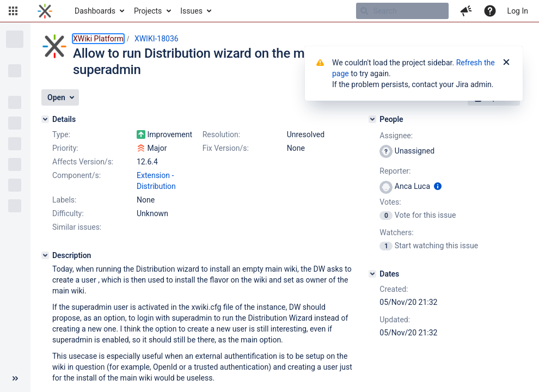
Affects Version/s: (83, 162)
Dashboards (95, 11)
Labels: (64, 200)
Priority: (65, 148)
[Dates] (372, 274)
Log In (518, 11)
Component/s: (76, 175)
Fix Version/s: (226, 148)
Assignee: (396, 136)
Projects (148, 11)
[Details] (45, 119)
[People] (372, 119)
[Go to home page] (45, 11)
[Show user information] (438, 186)
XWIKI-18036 (157, 39)
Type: (61, 134)
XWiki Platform (98, 39)
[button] (13, 11)
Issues (191, 11)
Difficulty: (68, 213)
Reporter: (395, 171)
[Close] (506, 63)
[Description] (45, 255)
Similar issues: (77, 227)
